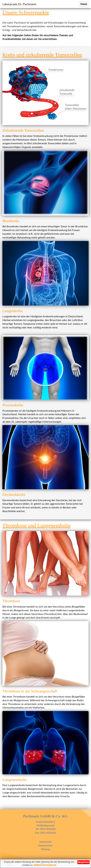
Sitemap (45, 849)
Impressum (46, 842)
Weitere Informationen (45, 865)
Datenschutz (45, 845)
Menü (84, 4)
